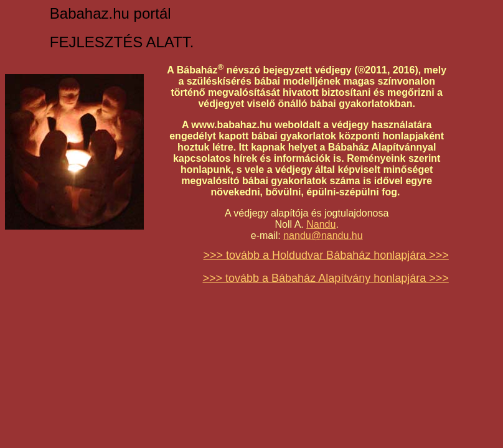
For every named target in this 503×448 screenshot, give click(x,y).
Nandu (321, 224)
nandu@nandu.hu (323, 236)
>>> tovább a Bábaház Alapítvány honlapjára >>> (325, 278)
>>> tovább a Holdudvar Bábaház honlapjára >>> (326, 255)
